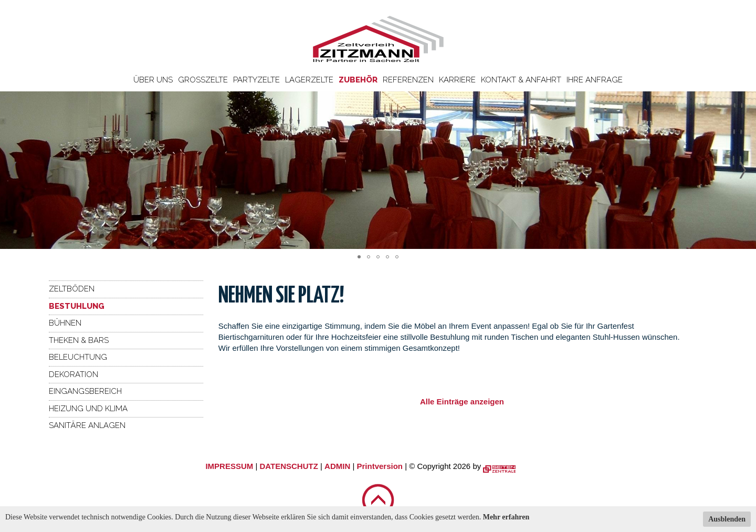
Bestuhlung (77, 306)
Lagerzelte (309, 80)
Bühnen (65, 323)
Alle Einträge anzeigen (462, 401)
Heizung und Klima (88, 409)
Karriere (457, 80)
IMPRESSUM (229, 466)
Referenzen (408, 80)
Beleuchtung (78, 357)
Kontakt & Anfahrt (521, 80)
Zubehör (358, 80)
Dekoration (73, 374)
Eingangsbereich (85, 391)
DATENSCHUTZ (288, 466)
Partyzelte (256, 80)
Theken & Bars (79, 340)
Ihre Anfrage (595, 80)
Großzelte (203, 80)
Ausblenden (727, 519)
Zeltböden (72, 289)
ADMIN (337, 466)
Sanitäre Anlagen (87, 425)
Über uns (153, 80)
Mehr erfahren (506, 517)
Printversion (380, 466)
